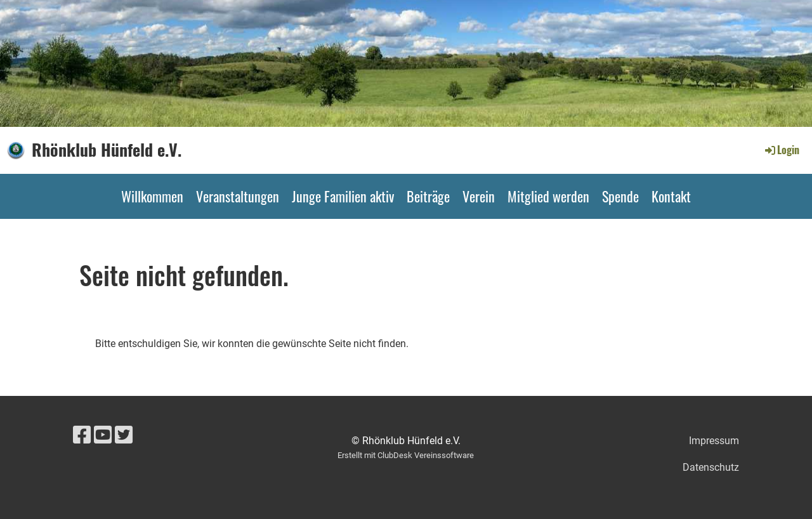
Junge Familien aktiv (343, 196)
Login (781, 150)
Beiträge (428, 196)
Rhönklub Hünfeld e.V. (107, 150)
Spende (620, 196)
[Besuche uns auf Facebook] (82, 435)
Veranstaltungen (238, 196)
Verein (479, 196)
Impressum (714, 441)
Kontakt (671, 196)
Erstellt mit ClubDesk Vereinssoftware (406, 455)
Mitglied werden (548, 196)
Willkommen (152, 196)
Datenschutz (711, 467)
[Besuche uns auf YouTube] (103, 435)
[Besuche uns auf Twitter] (124, 435)
